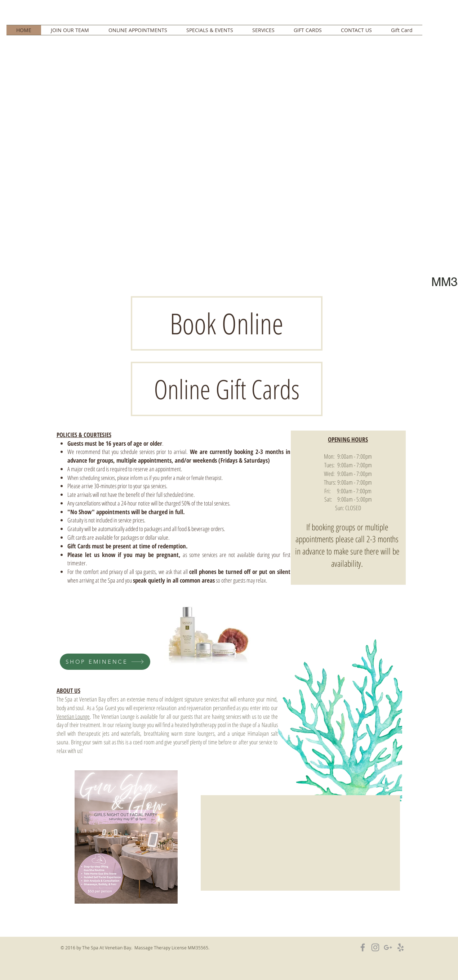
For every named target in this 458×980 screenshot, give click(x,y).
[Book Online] (227, 323)
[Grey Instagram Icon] (375, 947)
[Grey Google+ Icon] (388, 947)
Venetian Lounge (73, 716)
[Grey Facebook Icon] (363, 947)
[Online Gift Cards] (227, 389)
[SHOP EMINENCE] (105, 662)
